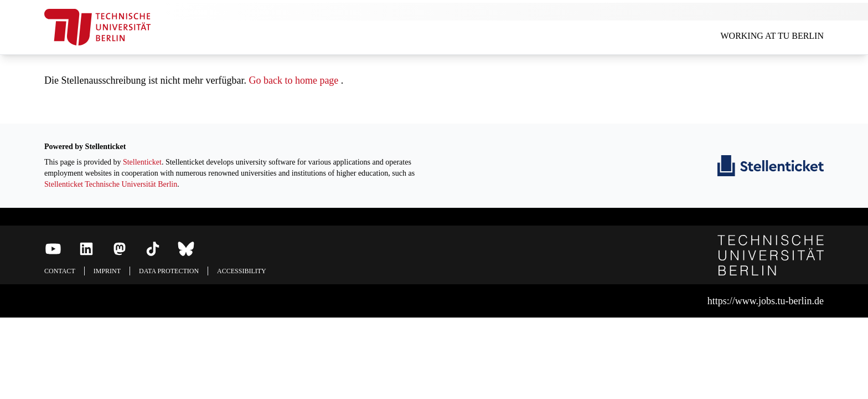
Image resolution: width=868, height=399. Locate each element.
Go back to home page (293, 80)
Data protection (169, 271)
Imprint (107, 271)
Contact (60, 271)
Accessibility (242, 271)
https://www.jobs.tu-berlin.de (766, 301)
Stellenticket (142, 162)
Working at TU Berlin (772, 36)
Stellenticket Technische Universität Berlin (111, 184)
